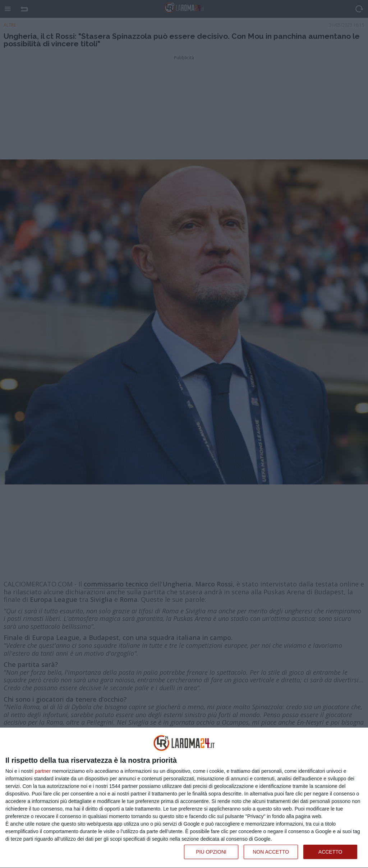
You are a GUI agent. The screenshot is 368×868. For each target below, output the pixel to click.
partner (43, 771)
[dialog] (184, 798)
